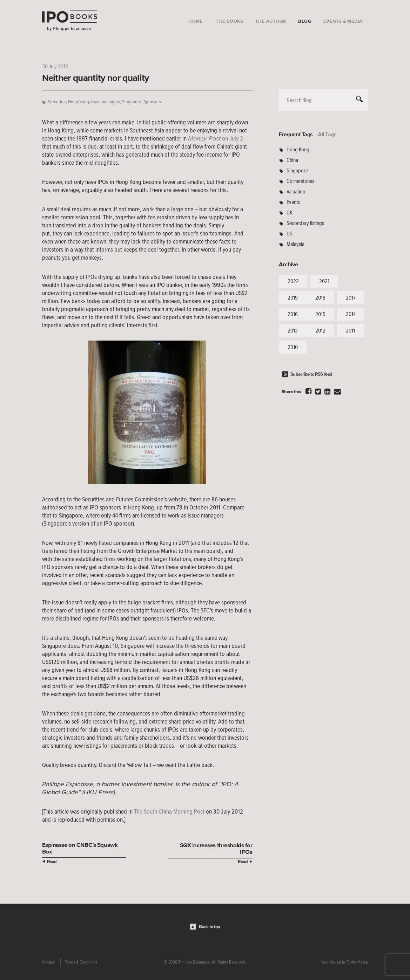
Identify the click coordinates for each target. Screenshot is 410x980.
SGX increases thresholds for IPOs (216, 848)
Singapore (132, 102)
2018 (320, 297)
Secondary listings (305, 223)
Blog (305, 21)
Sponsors (152, 102)
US (290, 233)
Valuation (296, 191)
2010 (293, 347)
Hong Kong (79, 102)
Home (196, 21)
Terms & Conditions (81, 962)
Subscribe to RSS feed (312, 374)
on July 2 (216, 138)
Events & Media (343, 21)
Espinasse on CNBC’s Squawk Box (80, 848)
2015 (320, 314)
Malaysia (295, 244)
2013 (293, 330)
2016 (293, 314)
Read (52, 861)
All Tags (327, 134)
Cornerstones (300, 181)
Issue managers (106, 102)
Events (293, 202)
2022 (293, 281)
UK (290, 212)
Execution (57, 102)
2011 (350, 330)
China (292, 160)
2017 (351, 297)
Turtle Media (357, 962)
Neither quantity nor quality (96, 78)
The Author (271, 21)
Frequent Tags (296, 134)
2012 (320, 330)
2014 (351, 314)
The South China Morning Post (169, 811)
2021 (324, 281)
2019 (293, 297)
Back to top (210, 927)
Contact (48, 962)
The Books (230, 21)
